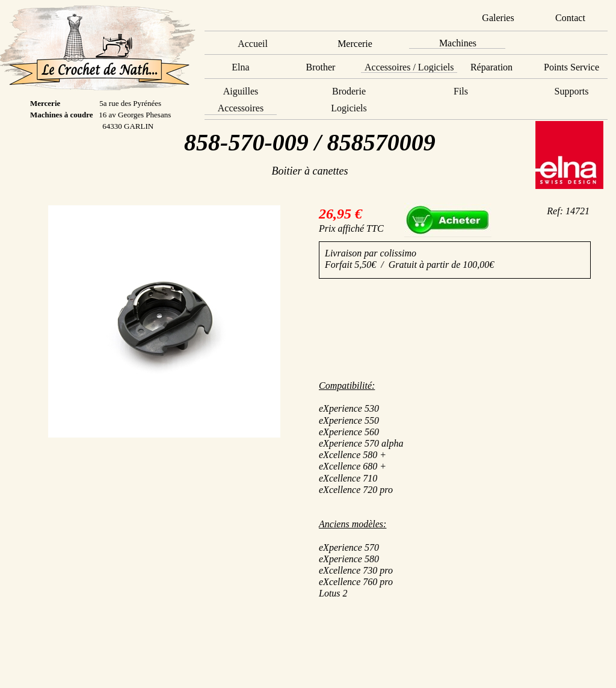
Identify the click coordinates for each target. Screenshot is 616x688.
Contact (570, 18)
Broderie (349, 91)
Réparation (491, 67)
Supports (572, 91)
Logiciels (349, 108)
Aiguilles (241, 91)
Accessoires (241, 108)
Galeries (498, 18)
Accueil (253, 44)
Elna (240, 67)
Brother (321, 67)
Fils (461, 91)
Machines (458, 43)
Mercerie (355, 44)
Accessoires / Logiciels (409, 67)
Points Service (571, 67)
